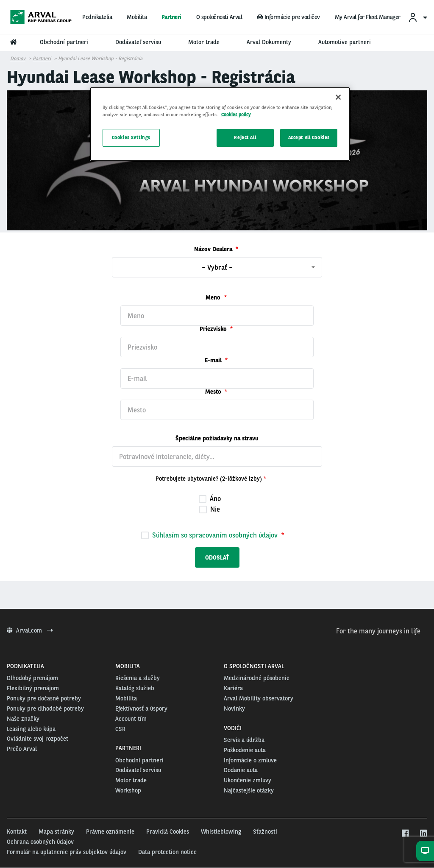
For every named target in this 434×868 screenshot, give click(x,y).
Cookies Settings (131, 137)
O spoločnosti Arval (219, 17)
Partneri (171, 17)
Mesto (214, 392)
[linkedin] (423, 834)
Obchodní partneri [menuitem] (64, 42)
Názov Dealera (214, 249)
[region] (220, 124)
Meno (214, 297)
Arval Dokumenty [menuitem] (269, 42)
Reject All (245, 137)
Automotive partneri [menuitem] (345, 42)
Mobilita (137, 17)
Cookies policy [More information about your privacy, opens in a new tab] (236, 115)
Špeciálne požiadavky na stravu (217, 438)
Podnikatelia (97, 17)
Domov (18, 59)
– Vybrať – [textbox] (217, 267)
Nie (210, 509)
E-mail (214, 360)
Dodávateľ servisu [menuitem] (138, 42)
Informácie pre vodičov (288, 17)
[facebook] (405, 834)
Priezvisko (214, 329)
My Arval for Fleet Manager (368, 17)
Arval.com (30, 630)
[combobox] (217, 267)
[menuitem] (417, 17)
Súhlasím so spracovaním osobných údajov (215, 535)
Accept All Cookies (309, 137)
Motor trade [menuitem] (204, 42)
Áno (210, 498)
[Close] (338, 97)
